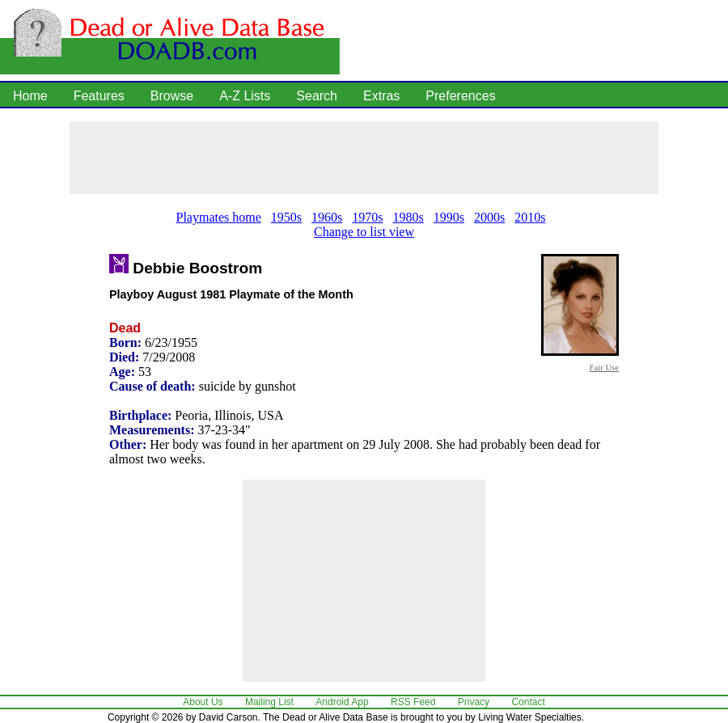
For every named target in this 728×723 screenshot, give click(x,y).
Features (99, 96)
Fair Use (604, 367)
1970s (367, 217)
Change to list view (364, 232)
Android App (342, 702)
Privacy (474, 702)
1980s (408, 217)
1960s (327, 217)
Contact (528, 702)
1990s (449, 217)
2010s (530, 217)
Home (30, 96)
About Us (203, 702)
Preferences (460, 96)
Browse (172, 96)
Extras (381, 96)
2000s (489, 217)
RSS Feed (413, 702)
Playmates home (219, 217)
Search (317, 96)
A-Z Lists (245, 96)
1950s (286, 217)
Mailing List (269, 702)
